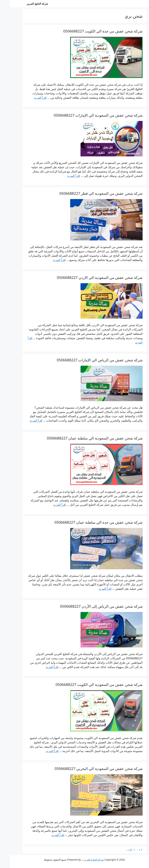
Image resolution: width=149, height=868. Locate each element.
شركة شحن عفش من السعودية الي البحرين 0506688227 (88, 769)
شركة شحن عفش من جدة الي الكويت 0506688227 (93, 31)
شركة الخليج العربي (27, 4)
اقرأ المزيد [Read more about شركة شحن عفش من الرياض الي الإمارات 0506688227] (26, 420)
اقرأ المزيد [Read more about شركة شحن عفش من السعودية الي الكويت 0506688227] (42, 751)
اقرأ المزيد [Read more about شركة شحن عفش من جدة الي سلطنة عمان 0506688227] (95, 589)
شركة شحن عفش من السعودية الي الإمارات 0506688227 (88, 115)
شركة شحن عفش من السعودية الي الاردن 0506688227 (90, 277)
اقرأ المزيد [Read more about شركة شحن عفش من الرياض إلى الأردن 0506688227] (42, 667)
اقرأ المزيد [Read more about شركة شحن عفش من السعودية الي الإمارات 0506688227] (64, 176)
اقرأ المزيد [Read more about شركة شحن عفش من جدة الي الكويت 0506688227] (30, 98)
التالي (119, 850)
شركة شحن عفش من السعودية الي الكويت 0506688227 (89, 684)
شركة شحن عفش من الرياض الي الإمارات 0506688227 (90, 360)
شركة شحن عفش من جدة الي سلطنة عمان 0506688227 (88, 522)
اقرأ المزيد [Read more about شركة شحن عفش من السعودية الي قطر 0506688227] (49, 260)
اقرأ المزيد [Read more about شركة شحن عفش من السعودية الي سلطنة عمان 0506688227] (49, 505)
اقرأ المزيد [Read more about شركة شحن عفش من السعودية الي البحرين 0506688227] (48, 835)
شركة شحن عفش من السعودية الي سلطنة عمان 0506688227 (85, 438)
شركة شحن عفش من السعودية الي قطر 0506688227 (91, 193)
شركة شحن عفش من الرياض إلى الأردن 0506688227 (91, 606)
